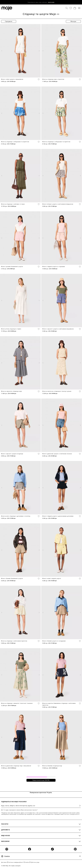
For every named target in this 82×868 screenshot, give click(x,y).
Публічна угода (35, 862)
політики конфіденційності (72, 814)
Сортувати (9, 21)
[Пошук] (67, 8)
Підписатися (79, 806)
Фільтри (73, 21)
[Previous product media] (2, 51)
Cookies (27, 862)
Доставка (4, 862)
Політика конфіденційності (16, 862)
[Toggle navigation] (79, 8)
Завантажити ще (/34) (41, 780)
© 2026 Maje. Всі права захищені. (11, 866)
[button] (71, 8)
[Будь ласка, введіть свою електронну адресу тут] (41, 806)
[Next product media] (39, 51)
